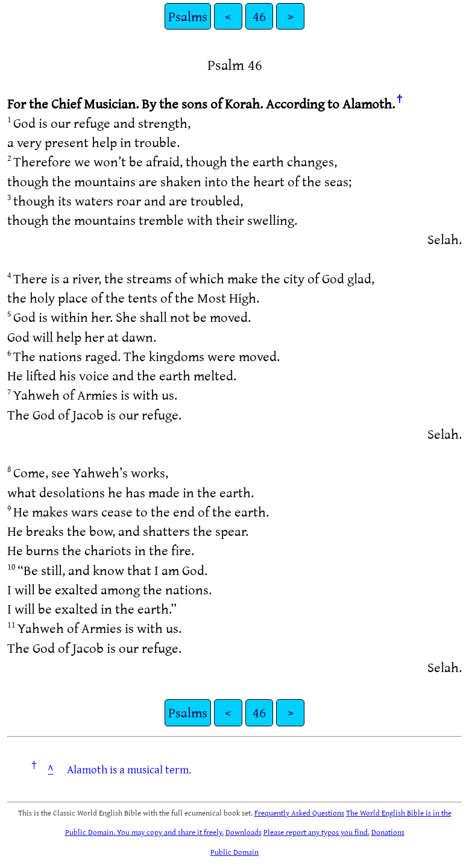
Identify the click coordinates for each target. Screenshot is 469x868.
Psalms (188, 16)
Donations (388, 832)
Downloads (244, 832)
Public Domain (234, 852)
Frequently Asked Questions (299, 813)
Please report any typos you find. (316, 832)
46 (259, 16)
